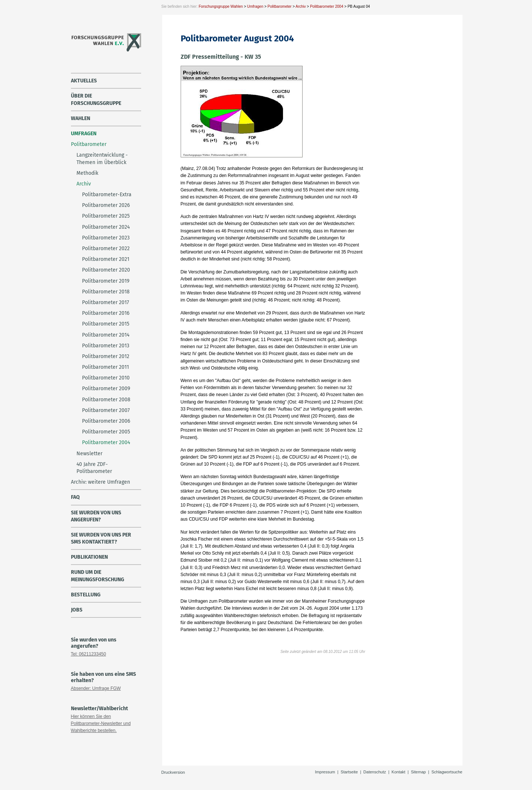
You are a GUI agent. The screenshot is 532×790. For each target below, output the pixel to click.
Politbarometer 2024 (106, 227)
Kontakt (398, 772)
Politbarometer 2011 (105, 367)
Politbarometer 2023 (106, 238)
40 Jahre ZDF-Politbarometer (94, 468)
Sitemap (418, 772)
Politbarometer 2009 (106, 389)
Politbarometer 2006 (106, 421)
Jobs (77, 610)
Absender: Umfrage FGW (96, 688)
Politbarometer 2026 (106, 205)
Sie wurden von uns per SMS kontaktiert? (101, 538)
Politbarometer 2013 (106, 346)
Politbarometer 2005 (106, 432)
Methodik (87, 173)
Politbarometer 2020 (106, 270)
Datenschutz (375, 772)
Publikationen (89, 557)
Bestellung (86, 595)
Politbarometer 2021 (106, 259)
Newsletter (89, 454)
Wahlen (81, 118)
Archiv (301, 6)
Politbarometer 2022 (106, 248)
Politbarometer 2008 (106, 400)
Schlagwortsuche (447, 772)
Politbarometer (279, 6)
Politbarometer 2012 (106, 356)
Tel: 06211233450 (88, 654)
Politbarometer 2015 (106, 324)
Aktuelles (84, 81)
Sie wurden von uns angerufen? (96, 516)
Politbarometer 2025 (106, 216)
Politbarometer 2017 (105, 302)
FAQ (75, 497)
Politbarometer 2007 (106, 410)
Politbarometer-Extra (107, 195)
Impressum (325, 772)
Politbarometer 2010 (106, 378)
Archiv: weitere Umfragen (100, 482)
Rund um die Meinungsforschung (98, 576)
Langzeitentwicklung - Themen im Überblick (102, 159)
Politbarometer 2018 (106, 292)
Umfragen (255, 6)
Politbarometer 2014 (106, 335)
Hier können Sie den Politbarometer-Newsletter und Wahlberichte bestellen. (101, 723)
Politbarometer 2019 (106, 281)
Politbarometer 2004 (327, 6)
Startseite (349, 772)
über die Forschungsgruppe (96, 99)
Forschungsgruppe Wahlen (221, 6)
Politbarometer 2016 (106, 313)
